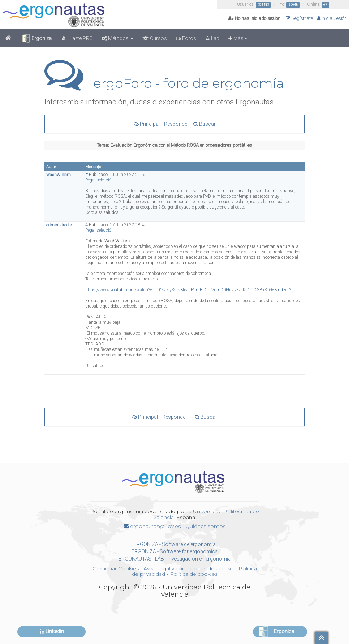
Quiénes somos (205, 526)
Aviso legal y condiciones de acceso (189, 568)
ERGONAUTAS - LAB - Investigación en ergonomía (175, 559)
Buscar (204, 124)
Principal (147, 124)
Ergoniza (37, 38)
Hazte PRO (77, 38)
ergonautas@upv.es (152, 526)
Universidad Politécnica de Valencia (206, 514)
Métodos (117, 38)
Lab (212, 38)
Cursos (155, 38)
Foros (186, 38)
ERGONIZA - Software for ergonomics (175, 551)
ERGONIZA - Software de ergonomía (175, 544)
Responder (176, 124)
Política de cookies (194, 574)
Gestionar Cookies (116, 568)
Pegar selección (100, 180)
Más (238, 38)
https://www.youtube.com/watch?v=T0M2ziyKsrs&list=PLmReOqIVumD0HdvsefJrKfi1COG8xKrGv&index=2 (189, 290)
